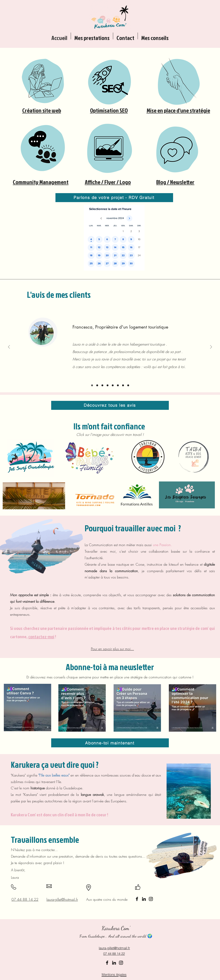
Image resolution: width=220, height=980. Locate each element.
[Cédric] (97, 385)
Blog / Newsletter (175, 182)
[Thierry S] (123, 385)
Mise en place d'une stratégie (178, 110)
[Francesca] (92, 385)
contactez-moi (41, 636)
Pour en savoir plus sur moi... (112, 649)
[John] (128, 385)
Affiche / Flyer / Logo (108, 182)
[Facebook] (137, 899)
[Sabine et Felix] (102, 385)
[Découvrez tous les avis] (110, 405)
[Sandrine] (118, 385)
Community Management (41, 182)
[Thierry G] (113, 385)
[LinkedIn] (144, 899)
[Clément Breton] (108, 385)
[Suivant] (211, 347)
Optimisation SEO (109, 110)
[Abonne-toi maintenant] (110, 743)
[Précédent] (9, 347)
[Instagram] (151, 899)
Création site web (42, 110)
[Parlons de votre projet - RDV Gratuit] (114, 198)
